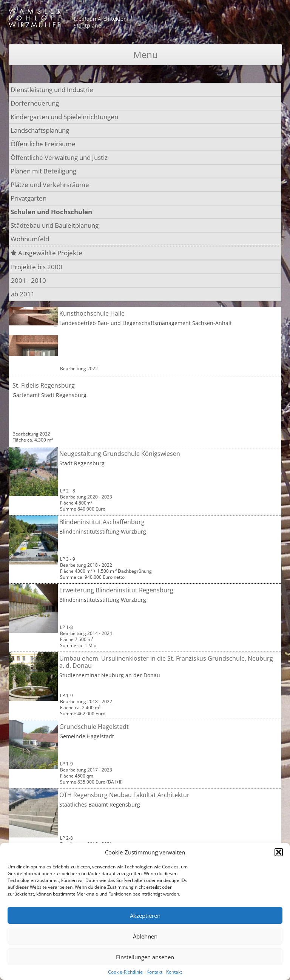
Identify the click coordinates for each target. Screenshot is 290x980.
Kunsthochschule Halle (92, 313)
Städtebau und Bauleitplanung (55, 225)
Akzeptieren (145, 916)
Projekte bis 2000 (37, 267)
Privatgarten (29, 198)
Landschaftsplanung (40, 130)
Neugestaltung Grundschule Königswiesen (120, 454)
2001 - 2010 (29, 280)
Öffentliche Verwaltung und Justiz (59, 157)
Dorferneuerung (35, 103)
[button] (279, 852)
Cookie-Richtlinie (125, 972)
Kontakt (154, 972)
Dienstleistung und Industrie (52, 90)
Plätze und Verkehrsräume (50, 185)
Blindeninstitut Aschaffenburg (102, 522)
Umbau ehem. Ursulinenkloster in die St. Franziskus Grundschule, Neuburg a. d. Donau (166, 662)
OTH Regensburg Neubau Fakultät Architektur (124, 795)
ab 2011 (23, 294)
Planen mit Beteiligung (43, 171)
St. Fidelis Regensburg (44, 385)
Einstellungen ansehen (145, 957)
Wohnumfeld (30, 239)
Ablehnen (145, 936)
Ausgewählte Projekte (46, 253)
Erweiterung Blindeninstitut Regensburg (116, 590)
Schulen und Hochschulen (51, 212)
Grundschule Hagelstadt (94, 727)
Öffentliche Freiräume (43, 144)
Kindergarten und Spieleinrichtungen (64, 117)
